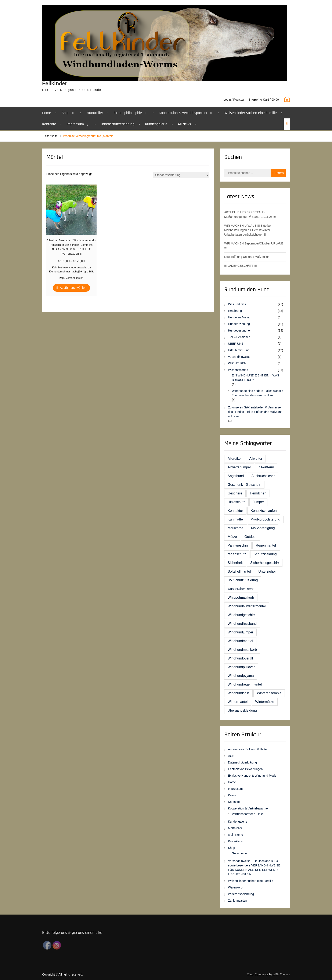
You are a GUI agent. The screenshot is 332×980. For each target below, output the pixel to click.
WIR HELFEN (237, 363)
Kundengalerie (156, 124)
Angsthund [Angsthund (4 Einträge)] (236, 476)
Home (47, 113)
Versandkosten (74, 278)
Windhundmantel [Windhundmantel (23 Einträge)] (240, 641)
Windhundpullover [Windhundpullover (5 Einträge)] (241, 667)
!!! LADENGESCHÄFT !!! (241, 266)
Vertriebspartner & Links (248, 814)
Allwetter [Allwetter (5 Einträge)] (256, 459)
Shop (66, 113)
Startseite (51, 136)
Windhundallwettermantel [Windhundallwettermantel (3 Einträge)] (247, 606)
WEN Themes (281, 974)
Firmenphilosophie (128, 113)
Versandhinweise (239, 357)
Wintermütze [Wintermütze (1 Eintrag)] (265, 702)
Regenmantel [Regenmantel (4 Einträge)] (266, 545)
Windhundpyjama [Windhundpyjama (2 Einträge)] (241, 676)
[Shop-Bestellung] (181, 175)
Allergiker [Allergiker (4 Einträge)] (235, 459)
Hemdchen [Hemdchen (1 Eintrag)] (258, 493)
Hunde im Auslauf (240, 317)
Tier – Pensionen (239, 337)
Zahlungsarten (238, 901)
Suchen (278, 173)
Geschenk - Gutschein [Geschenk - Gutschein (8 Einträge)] (244, 485)
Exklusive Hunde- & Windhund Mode (252, 776)
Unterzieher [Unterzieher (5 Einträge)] (267, 571)
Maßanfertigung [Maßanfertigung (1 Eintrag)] (263, 528)
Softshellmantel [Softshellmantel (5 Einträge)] (239, 571)
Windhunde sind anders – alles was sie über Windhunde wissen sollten (257, 393)
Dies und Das (237, 304)
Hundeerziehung (239, 324)
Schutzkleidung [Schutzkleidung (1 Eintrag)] (265, 554)
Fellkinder (55, 83)
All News (184, 124)
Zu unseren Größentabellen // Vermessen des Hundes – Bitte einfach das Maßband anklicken (255, 412)
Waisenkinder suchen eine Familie (251, 113)
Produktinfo (236, 841)
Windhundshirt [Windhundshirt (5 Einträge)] (238, 693)
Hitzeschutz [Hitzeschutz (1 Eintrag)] (236, 502)
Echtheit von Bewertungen (245, 769)
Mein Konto (236, 835)
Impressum (75, 124)
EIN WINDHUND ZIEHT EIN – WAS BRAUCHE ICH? (255, 378)
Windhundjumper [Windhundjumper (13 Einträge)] (240, 632)
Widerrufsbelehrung (241, 894)
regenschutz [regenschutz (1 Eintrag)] (237, 554)
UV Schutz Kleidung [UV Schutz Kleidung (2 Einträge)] (243, 580)
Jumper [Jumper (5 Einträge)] (258, 502)
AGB (231, 756)
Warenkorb (235, 887)
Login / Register (234, 100)
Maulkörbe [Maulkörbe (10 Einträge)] (236, 528)
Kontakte (49, 124)
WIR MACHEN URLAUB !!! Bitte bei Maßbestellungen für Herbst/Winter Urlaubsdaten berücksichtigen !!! (248, 230)
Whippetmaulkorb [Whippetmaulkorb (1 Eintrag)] (241, 598)
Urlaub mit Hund (239, 350)
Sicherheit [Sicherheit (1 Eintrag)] (235, 563)
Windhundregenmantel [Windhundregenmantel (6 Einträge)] (245, 684)
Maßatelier (95, 113)
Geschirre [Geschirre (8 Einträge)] (235, 493)
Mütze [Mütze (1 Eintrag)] (232, 537)
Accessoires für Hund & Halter (248, 749)
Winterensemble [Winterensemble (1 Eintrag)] (269, 693)
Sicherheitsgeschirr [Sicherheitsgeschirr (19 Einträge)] (265, 563)
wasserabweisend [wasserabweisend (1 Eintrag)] (241, 589)
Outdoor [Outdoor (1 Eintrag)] (250, 537)
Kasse (232, 795)
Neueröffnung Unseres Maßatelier (247, 257)
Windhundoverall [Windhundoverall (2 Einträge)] (240, 658)
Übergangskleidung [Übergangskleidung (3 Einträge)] (242, 710)
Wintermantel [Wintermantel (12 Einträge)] (238, 702)
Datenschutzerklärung (118, 124)
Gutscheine (239, 853)
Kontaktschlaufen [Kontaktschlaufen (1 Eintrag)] (264, 511)
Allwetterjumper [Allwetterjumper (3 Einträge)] (239, 467)
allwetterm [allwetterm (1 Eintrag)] (266, 467)
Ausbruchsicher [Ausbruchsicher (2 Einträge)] (263, 476)
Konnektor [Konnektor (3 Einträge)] (235, 511)
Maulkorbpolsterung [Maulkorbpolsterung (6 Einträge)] (265, 519)
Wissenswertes (238, 370)
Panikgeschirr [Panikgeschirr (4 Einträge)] (238, 545)
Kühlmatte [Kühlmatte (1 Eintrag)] (235, 519)
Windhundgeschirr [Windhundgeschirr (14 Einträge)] (241, 615)
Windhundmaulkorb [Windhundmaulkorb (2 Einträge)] (242, 650)
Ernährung (235, 311)
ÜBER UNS (236, 344)
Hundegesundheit (240, 330)
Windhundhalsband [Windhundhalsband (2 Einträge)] (242, 624)
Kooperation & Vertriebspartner (183, 113)
